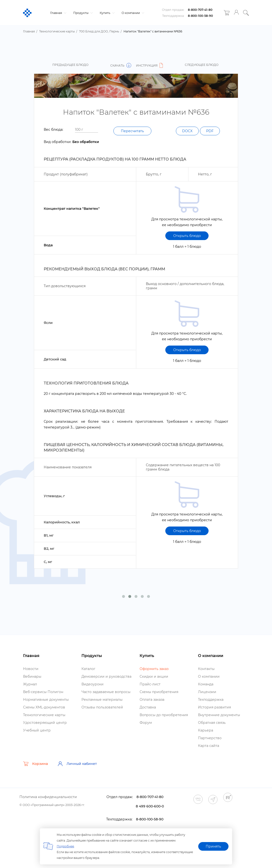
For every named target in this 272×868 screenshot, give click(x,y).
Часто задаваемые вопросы (106, 692)
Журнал (30, 684)
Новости (31, 669)
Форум (146, 723)
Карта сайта (209, 746)
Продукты (82, 13)
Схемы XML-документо (44, 707)
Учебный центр (37, 730)
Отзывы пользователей (102, 707)
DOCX (187, 131)
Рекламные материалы (102, 700)
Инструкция (150, 65)
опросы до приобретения (164, 715)
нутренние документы (219, 715)
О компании (132, 13)
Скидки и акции (154, 676)
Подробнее (65, 846)
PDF (210, 131)
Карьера (206, 730)
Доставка (148, 707)
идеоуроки (93, 684)
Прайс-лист (150, 684)
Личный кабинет (77, 764)
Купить (107, 13)
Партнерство (210, 738)
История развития (214, 707)
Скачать (121, 65)
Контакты (206, 669)
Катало (88, 669)
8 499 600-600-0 (150, 806)
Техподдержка (211, 700)
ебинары (32, 676)
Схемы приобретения (159, 692)
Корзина (35, 764)
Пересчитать (132, 131)
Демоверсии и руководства (106, 676)
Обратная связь (212, 723)
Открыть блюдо (187, 236)
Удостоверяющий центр (45, 723)
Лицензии (207, 692)
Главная (58, 13)
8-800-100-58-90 (200, 16)
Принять (213, 846)
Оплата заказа (152, 700)
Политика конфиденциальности (48, 797)
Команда (206, 684)
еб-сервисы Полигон (43, 692)
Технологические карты (44, 715)
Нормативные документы (46, 700)
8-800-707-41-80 (200, 10)
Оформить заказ (154, 669)
